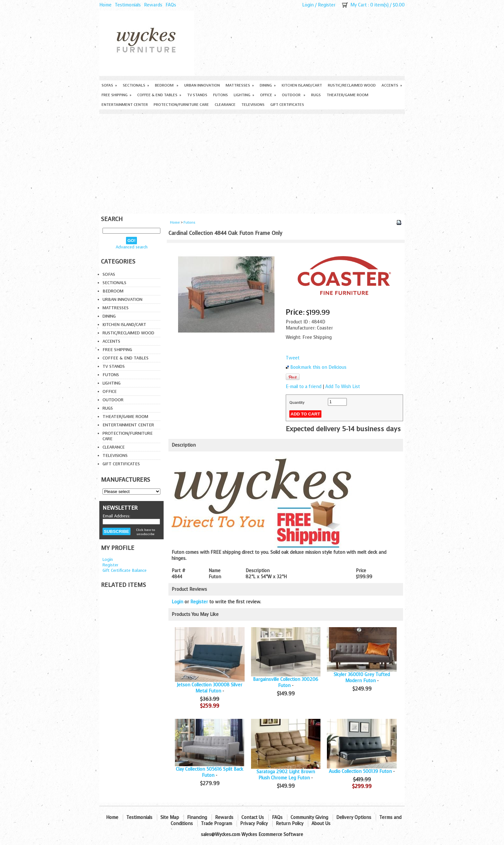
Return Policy (290, 824)
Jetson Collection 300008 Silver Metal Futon (210, 688)
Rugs (316, 95)
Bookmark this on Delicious (318, 367)
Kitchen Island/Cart (302, 85)
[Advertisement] (252, 162)
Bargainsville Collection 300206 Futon (286, 682)
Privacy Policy (254, 824)
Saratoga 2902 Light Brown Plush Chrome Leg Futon (286, 775)
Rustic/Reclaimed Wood (352, 85)
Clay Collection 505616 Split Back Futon (210, 772)
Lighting (244, 95)
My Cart (359, 5)
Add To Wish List (343, 387)
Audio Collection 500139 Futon (360, 771)
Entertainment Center (125, 105)
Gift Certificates (287, 105)
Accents (392, 85)
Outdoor (294, 95)
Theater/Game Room (347, 95)
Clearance (225, 105)
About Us (321, 824)
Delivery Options (354, 817)
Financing (197, 817)
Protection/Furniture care (181, 105)
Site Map (170, 817)
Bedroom (167, 85)
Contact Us (253, 817)
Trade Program (216, 824)
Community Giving (309, 817)
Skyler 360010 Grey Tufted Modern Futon (362, 678)
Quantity (297, 403)
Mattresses (240, 85)
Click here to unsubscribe (145, 532)
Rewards (153, 5)
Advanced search (132, 247)
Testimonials (128, 5)
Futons (221, 95)
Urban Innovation (202, 85)
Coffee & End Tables (159, 95)
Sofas (109, 85)
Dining (268, 85)
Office (268, 95)
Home (105, 5)
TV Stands (197, 95)
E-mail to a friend (304, 387)
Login (308, 5)
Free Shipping (117, 95)
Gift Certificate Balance (125, 570)
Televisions (253, 105)
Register (327, 5)
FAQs (171, 5)
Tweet (293, 358)
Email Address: (116, 516)
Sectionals (136, 85)
